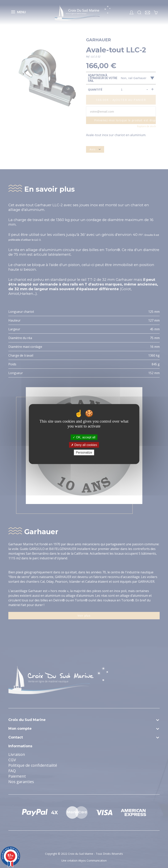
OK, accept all (84, 437)
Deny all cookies (84, 445)
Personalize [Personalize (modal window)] (84, 453)
